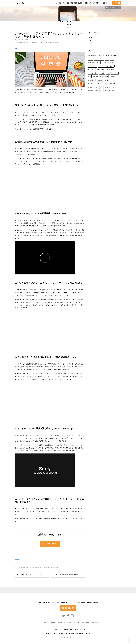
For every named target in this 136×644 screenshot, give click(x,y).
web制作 (110, 63)
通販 (113, 91)
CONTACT (50, 544)
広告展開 (35, 43)
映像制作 (49, 43)
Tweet (17, 48)
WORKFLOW (92, 66)
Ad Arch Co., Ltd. (70, 637)
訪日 (101, 91)
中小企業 (102, 73)
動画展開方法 (27, 43)
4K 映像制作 (92, 55)
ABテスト (101, 55)
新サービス (42, 43)
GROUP (99, 3)
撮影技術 (113, 84)
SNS (112, 59)
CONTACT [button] (116, 3)
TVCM (104, 63)
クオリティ (91, 70)
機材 (97, 87)
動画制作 (112, 77)
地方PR (115, 80)
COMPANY (106, 3)
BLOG (80, 3)
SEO (107, 59)
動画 (90, 77)
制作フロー (115, 73)
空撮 (113, 87)
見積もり (91, 91)
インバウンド (110, 66)
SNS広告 (91, 63)
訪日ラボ (107, 91)
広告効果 (98, 84)
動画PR (106, 77)
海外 (101, 87)
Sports (98, 63)
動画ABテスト (97, 77)
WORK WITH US (89, 3)
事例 (20, 43)
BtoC (108, 55)
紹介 (118, 87)
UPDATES (74, 3)
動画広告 (101, 80)
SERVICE (66, 3)
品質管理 (108, 80)
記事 (97, 91)
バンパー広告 (111, 70)
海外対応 (107, 87)
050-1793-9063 (115, 8)
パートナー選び (93, 73)
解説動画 (55, 43)
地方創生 (91, 84)
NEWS (90, 40)
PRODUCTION (99, 59)
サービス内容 (101, 70)
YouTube (101, 66)
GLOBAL (114, 55)
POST (90, 43)
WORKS (59, 3)
